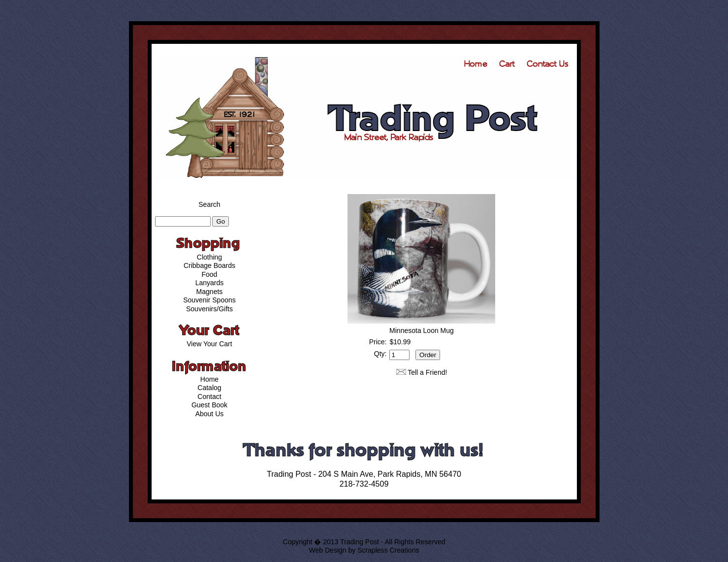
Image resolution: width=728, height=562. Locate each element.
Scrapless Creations (388, 550)
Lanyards (210, 283)
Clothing (209, 257)
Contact (209, 397)
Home (209, 379)
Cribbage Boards (209, 265)
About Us (210, 414)
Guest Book (209, 405)
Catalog (209, 388)
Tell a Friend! (427, 372)
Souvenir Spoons (209, 300)
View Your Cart (209, 344)
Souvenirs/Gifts (209, 309)
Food (210, 274)
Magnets (210, 292)
